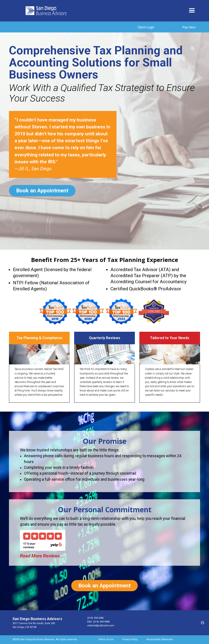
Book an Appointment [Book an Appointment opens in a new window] (42, 191)
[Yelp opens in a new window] (48, 539)
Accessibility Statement (159, 639)
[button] (192, 11)
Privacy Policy (130, 639)
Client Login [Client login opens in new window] (146, 27)
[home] (104, 11)
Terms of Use (106, 639)
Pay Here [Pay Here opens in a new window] (189, 27)
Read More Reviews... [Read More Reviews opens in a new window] (42, 556)
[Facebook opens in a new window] (202, 623)
